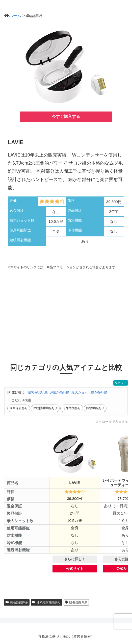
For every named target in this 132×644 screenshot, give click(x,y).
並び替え (16, 392)
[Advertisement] (66, 312)
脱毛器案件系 (17, 602)
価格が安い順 (38, 392)
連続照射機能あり (47, 602)
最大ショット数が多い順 (89, 392)
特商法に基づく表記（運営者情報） (66, 636)
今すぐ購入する (66, 116)
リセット (121, 383)
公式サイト (75, 569)
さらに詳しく (75, 559)
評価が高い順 (60, 392)
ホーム (15, 15)
